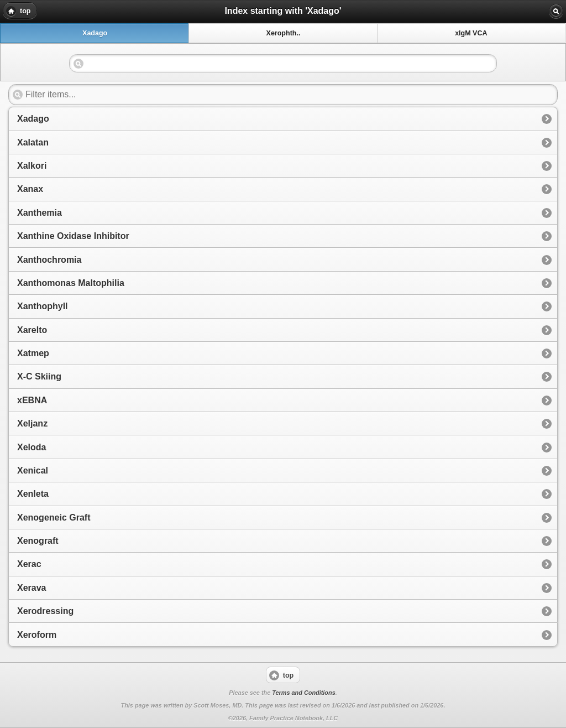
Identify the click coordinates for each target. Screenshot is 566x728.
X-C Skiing (39, 376)
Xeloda (32, 447)
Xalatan (33, 142)
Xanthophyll (43, 306)
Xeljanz (32, 423)
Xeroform (37, 635)
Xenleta (33, 494)
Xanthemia (40, 213)
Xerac (29, 564)
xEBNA (32, 400)
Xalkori (32, 166)
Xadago (33, 119)
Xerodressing (45, 611)
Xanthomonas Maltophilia (71, 283)
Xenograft (38, 541)
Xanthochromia (49, 260)
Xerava (32, 588)
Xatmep (33, 353)
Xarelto (32, 330)
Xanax (30, 189)
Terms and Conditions (303, 693)
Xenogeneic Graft (54, 518)
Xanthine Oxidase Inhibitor (73, 236)
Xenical (33, 470)
